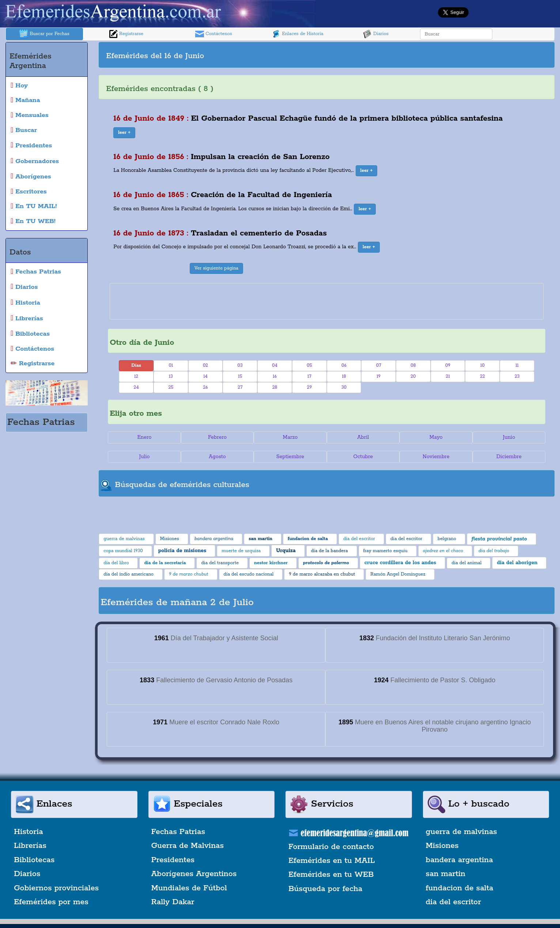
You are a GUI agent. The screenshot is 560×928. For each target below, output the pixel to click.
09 (448, 365)
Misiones (442, 846)
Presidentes (173, 860)
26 (205, 387)
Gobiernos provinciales (56, 888)
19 (379, 376)
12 (136, 376)
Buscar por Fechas (44, 34)
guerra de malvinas (461, 832)
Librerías (30, 846)
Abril (363, 437)
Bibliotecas (34, 860)
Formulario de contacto (331, 847)
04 (275, 365)
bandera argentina (459, 860)
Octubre (363, 457)
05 (309, 365)
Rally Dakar (173, 902)
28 (275, 387)
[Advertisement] (440, 55)
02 (205, 365)
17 (309, 376)
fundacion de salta (460, 888)
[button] (124, 133)
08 (413, 365)
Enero (144, 437)
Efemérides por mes (51, 902)
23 (517, 376)
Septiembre (290, 457)
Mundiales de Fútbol (189, 888)
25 (171, 387)
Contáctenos (214, 34)
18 (344, 376)
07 (379, 365)
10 (483, 365)
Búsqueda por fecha (325, 889)
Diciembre (509, 457)
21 (448, 376)
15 (240, 376)
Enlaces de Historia (297, 34)
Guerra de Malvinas (188, 846)
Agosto (217, 457)
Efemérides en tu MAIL (332, 861)
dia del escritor (453, 902)
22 (483, 376)
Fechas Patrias (178, 832)
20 (413, 376)
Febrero (217, 437)
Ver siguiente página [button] (217, 268)
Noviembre (436, 457)
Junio (509, 437)
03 (240, 365)
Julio (144, 457)
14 (205, 376)
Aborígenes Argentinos (194, 874)
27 (240, 387)
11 (517, 365)
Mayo (436, 437)
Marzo (290, 437)
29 (309, 387)
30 (344, 387)
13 (171, 376)
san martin (446, 874)
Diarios (376, 34)
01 (171, 365)
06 (344, 365)
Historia (29, 832)
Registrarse (126, 34)
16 (275, 376)
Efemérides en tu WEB (331, 875)
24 (136, 387)
